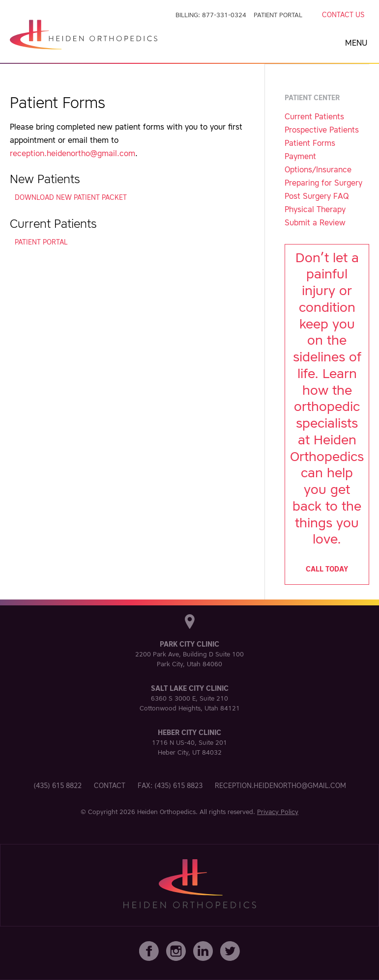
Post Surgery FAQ (317, 196)
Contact (110, 786)
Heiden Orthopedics (166, 812)
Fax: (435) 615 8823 (170, 786)
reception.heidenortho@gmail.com (73, 153)
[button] (358, 39)
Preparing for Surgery (323, 183)
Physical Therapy (315, 209)
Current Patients (314, 116)
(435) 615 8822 (58, 786)
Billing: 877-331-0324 (211, 15)
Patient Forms (310, 143)
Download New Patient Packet (71, 197)
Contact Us (343, 15)
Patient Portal (278, 15)
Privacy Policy (278, 812)
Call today (327, 569)
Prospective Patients (322, 130)
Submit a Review (315, 222)
